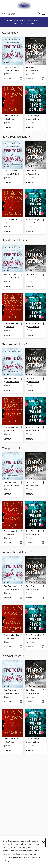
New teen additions (15, 344)
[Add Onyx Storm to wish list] (43, 79)
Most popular (11, 448)
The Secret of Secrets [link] (12, 116)
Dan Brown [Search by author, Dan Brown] (10, 119)
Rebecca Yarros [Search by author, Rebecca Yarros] (33, 70)
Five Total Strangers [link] (12, 67)
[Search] (4, 14)
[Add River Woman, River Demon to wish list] (43, 128)
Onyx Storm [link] (31, 67)
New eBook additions (16, 137)
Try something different (17, 552)
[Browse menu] (44, 14)
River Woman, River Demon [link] (34, 116)
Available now (12, 33)
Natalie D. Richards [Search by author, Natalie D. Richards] (13, 70)
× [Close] (43, 843)
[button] (21, 67)
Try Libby (11, 20)
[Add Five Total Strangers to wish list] (21, 79)
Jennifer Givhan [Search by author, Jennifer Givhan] (34, 119)
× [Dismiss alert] (45, 21)
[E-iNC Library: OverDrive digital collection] (24, 5)
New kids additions (15, 241)
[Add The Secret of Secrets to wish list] (21, 128)
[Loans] (38, 14)
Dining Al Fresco (13, 656)
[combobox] (19, 14)
